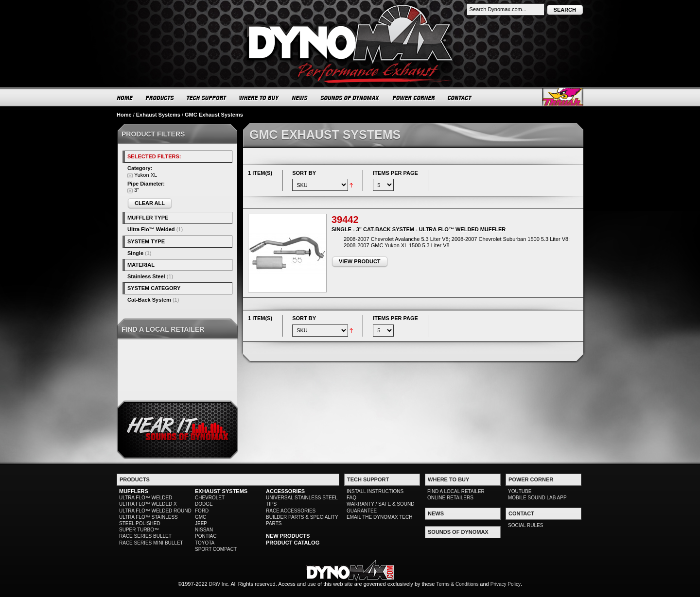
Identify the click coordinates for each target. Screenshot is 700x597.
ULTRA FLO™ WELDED (146, 498)
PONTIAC (206, 536)
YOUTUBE (520, 491)
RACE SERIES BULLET (145, 536)
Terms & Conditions (458, 584)
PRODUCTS (160, 98)
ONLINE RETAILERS (450, 498)
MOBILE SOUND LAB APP (537, 498)
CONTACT (460, 98)
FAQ (351, 498)
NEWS (300, 98)
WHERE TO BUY (259, 98)
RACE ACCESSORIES (291, 511)
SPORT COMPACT (216, 549)
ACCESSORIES (285, 491)
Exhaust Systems (158, 115)
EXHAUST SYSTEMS (221, 491)
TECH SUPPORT (207, 98)
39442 (345, 220)
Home (124, 115)
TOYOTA (205, 543)
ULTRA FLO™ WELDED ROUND (155, 511)
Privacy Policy (506, 584)
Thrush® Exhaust (563, 97)
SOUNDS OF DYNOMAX (350, 98)
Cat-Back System (149, 300)
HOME (125, 98)
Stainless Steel (146, 276)
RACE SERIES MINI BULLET (151, 543)
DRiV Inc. (219, 584)
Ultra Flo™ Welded (151, 229)
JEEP (201, 523)
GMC (201, 517)
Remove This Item (130, 176)
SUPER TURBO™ (139, 530)
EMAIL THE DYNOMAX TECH (379, 517)
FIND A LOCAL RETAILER (456, 491)
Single (135, 253)
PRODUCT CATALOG (293, 543)
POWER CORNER (414, 98)
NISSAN (204, 530)
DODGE (204, 504)
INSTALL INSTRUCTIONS (375, 491)
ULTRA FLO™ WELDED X (148, 504)
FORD (202, 511)
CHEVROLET (210, 498)
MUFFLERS (134, 491)
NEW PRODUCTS (288, 536)
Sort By (304, 173)
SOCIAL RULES (525, 525)
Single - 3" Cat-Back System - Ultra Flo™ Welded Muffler (419, 229)
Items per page (395, 173)
